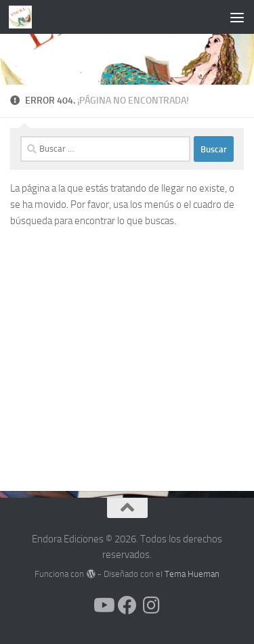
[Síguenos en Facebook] (127, 605)
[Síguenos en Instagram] (152, 605)
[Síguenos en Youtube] (103, 605)
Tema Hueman (192, 574)
